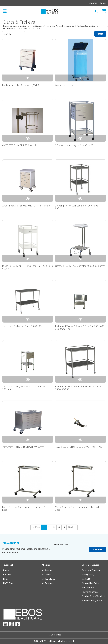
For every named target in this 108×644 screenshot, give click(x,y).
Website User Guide (90, 583)
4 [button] (59, 527)
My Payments (48, 583)
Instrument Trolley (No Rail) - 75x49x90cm (23, 326)
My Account (47, 570)
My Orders (46, 575)
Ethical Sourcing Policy (92, 600)
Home (6, 570)
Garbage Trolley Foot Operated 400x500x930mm (80, 266)
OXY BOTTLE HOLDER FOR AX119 (19, 145)
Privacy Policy (88, 575)
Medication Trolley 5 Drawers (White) (21, 85)
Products (7, 575)
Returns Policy (88, 588)
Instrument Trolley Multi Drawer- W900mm (23, 447)
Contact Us (87, 579)
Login (103, 3)
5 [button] (64, 527)
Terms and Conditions (92, 570)
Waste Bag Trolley (64, 85)
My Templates (48, 579)
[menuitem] (9, 583)
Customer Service (90, 565)
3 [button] (54, 527)
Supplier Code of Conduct (93, 596)
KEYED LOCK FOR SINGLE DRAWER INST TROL (79, 447)
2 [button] (49, 527)
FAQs (6, 579)
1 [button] (44, 527)
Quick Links (9, 565)
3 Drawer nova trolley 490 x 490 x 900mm (76, 145)
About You (47, 565)
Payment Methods (90, 592)
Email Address (61, 545)
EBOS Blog (8, 583)
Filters (100, 34)
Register (93, 3)
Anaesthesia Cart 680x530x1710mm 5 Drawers (26, 206)
